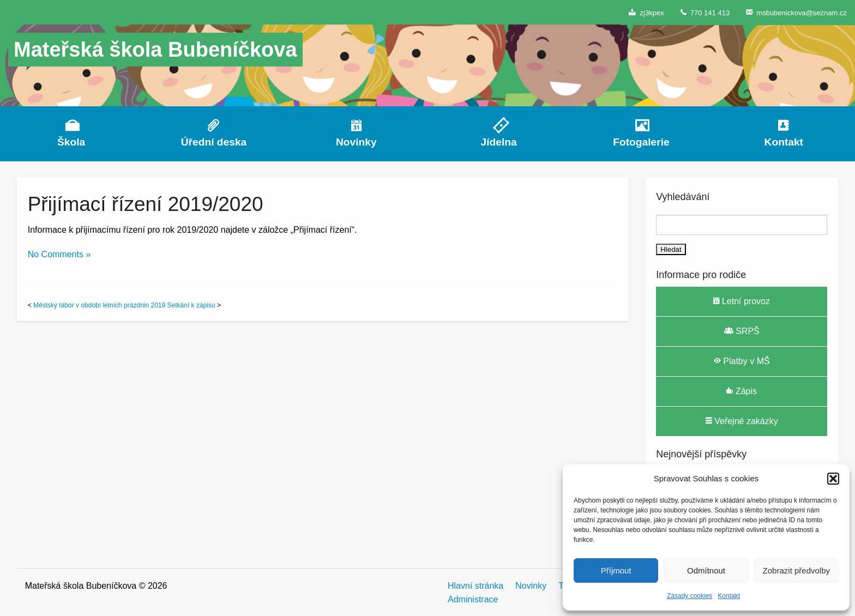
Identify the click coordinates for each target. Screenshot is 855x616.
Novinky (356, 142)
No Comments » (59, 254)
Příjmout (616, 570)
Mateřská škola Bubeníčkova (155, 50)
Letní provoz (742, 301)
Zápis (742, 391)
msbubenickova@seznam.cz (796, 12)
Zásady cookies (690, 596)
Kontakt (729, 596)
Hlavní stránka (475, 586)
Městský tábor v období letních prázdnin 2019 (99, 305)
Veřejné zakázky (742, 421)
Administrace (473, 599)
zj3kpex (646, 12)
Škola (71, 142)
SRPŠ (742, 331)
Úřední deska (214, 142)
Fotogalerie (641, 142)
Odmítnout (706, 570)
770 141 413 (705, 12)
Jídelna (499, 142)
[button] (833, 479)
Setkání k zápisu (191, 305)
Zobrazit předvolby (796, 570)
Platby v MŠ (742, 361)
